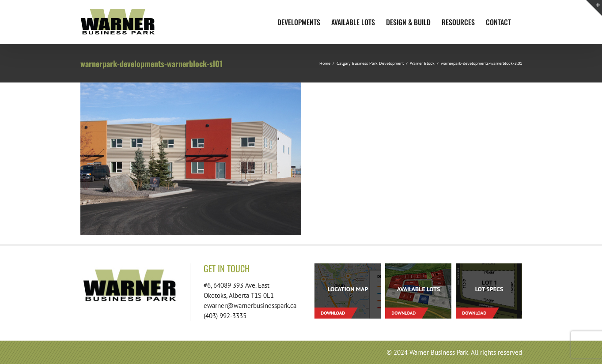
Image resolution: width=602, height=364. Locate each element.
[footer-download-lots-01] (418, 267)
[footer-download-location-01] (348, 267)
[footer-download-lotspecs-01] (489, 267)
